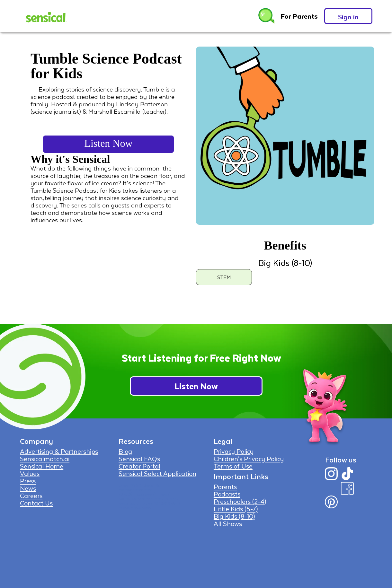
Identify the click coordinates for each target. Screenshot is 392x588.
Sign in (348, 17)
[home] (46, 16)
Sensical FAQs (139, 459)
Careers (31, 496)
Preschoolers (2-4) (240, 501)
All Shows (228, 523)
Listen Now (108, 143)
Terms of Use (233, 466)
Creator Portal (139, 466)
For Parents (299, 16)
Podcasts (227, 494)
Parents (225, 487)
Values (30, 473)
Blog (125, 451)
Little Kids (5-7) (236, 509)
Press (28, 481)
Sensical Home (42, 466)
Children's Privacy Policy (249, 459)
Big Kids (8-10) (234, 516)
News (28, 488)
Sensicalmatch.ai (45, 459)
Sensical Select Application (157, 473)
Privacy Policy (234, 451)
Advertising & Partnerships (59, 451)
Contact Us (36, 503)
